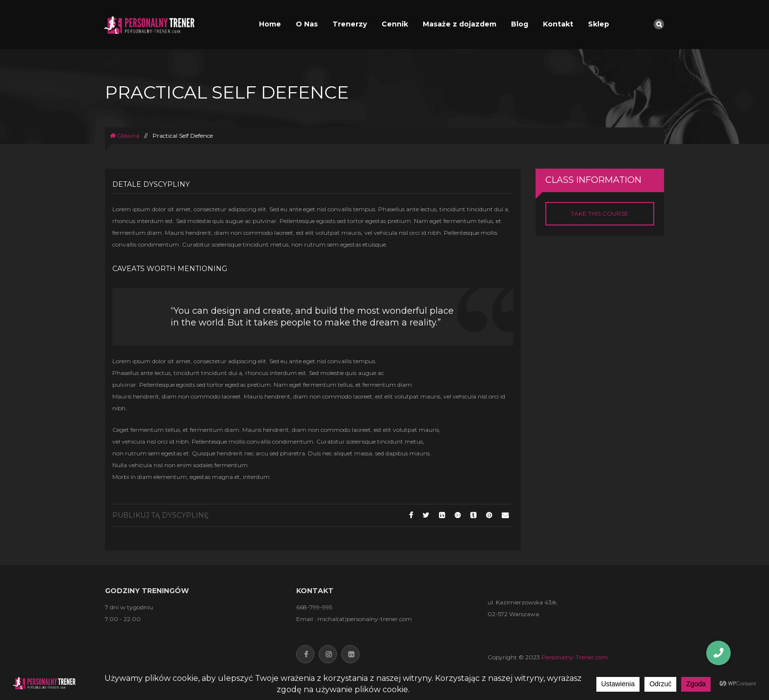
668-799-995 (314, 607)
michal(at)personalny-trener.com (365, 619)
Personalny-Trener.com (575, 657)
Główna (125, 136)
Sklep (599, 24)
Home (270, 24)
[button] (718, 653)
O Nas (307, 24)
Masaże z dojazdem (460, 24)
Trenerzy (350, 24)
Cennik (395, 24)
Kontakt (558, 24)
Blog (520, 24)
